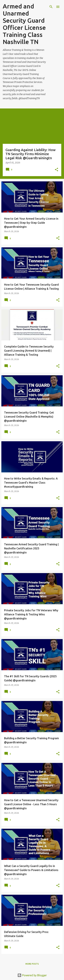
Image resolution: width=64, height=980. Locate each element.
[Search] (51, 7)
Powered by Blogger (32, 975)
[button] (56, 170)
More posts (32, 964)
